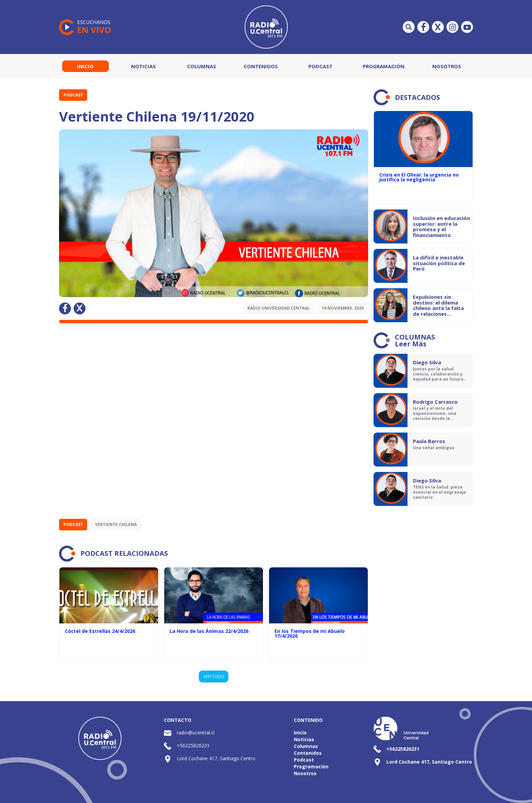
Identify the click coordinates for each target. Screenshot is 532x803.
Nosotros (447, 66)
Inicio (85, 66)
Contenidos (261, 66)
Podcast (320, 66)
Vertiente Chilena (116, 524)
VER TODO (214, 676)
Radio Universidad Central (279, 308)
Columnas (202, 66)
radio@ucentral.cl (196, 733)
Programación (384, 66)
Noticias (143, 66)
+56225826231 (193, 745)
